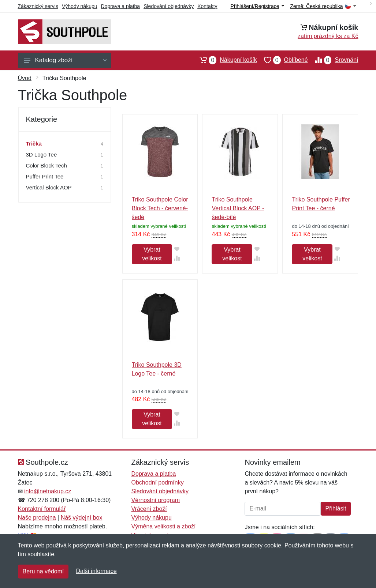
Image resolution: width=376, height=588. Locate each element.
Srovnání (333, 60)
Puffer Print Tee (45, 176)
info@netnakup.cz (48, 491)
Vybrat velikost (152, 254)
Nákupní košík (225, 60)
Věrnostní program (155, 500)
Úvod (25, 78)
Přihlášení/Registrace (257, 6)
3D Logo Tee (42, 154)
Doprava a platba (121, 6)
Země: (323, 6)
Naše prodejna (37, 518)
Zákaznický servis (38, 6)
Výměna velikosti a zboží (163, 526)
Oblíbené (282, 60)
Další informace (96, 571)
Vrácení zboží (149, 509)
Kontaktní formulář (42, 509)
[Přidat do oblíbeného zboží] (177, 249)
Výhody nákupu (80, 6)
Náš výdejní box (82, 518)
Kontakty (207, 6)
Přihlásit (336, 508)
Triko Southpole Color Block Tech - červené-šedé (160, 208)
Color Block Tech (46, 165)
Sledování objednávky (169, 6)
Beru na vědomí (43, 571)
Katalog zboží (65, 60)
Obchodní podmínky (157, 483)
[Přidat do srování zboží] (177, 258)
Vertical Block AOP (49, 187)
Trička (34, 144)
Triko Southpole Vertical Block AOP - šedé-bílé (238, 208)
